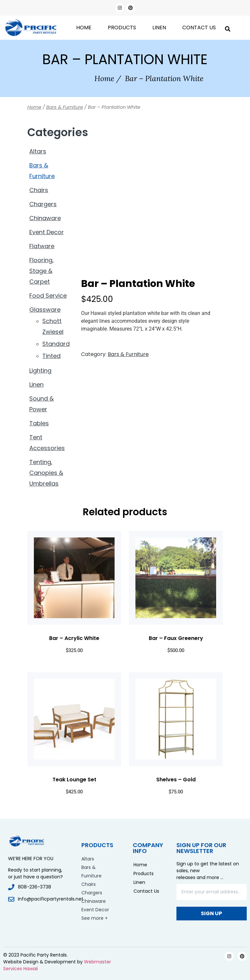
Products (122, 28)
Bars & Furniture (65, 107)
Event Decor (47, 232)
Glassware (45, 310)
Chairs (39, 190)
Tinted (51, 356)
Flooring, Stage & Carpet (42, 271)
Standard (56, 344)
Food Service (48, 296)
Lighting (40, 370)
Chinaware (45, 218)
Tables (39, 423)
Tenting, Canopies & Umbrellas (46, 473)
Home (84, 28)
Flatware (42, 246)
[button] (228, 28)
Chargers (43, 204)
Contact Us (199, 28)
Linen (159, 28)
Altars (38, 151)
